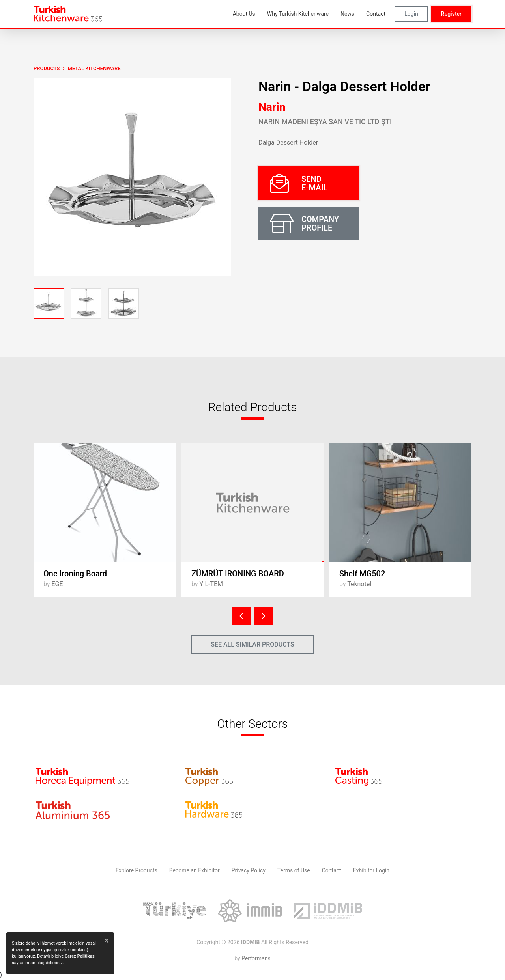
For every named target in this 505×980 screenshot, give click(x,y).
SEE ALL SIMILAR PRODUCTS (252, 644)
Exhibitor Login (371, 870)
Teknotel (359, 584)
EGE (57, 584)
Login (411, 14)
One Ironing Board (75, 574)
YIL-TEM (211, 584)
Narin (272, 107)
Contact (332, 870)
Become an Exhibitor (195, 870)
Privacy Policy (249, 870)
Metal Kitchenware (94, 68)
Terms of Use (294, 870)
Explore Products (137, 870)
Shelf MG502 (362, 574)
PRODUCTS (47, 68)
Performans (256, 958)
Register (451, 14)
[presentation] (241, 616)
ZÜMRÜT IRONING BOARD (238, 574)
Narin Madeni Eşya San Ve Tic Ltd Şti (325, 122)
